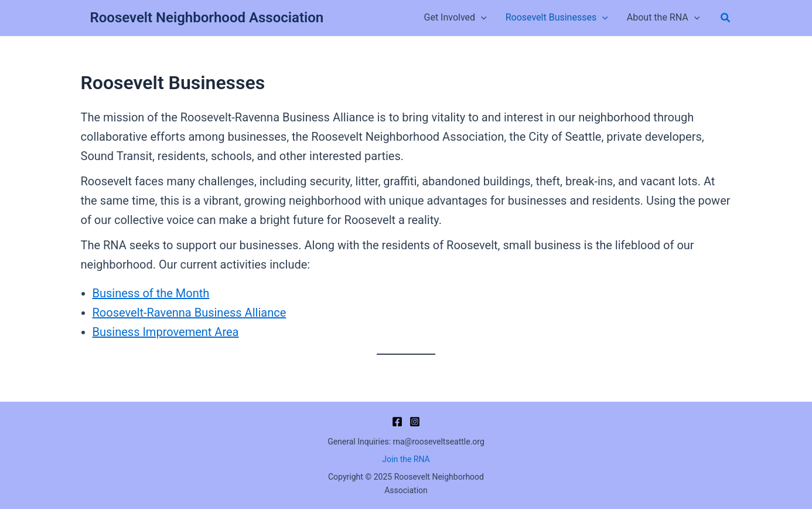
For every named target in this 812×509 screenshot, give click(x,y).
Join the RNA (406, 459)
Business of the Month (151, 293)
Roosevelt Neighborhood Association (207, 18)
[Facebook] (397, 422)
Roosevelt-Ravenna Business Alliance (190, 313)
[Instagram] (415, 422)
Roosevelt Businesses (557, 18)
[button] (726, 18)
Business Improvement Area (166, 332)
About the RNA (663, 18)
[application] (481, 18)
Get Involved (455, 18)
